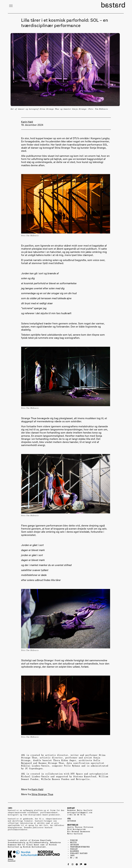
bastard (113, 6)
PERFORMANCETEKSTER (80, 847)
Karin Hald (37, 790)
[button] (11, 6)
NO (71, 858)
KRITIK (73, 842)
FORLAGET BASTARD (79, 853)
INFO (72, 856)
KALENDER (74, 851)
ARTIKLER (74, 845)
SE (77, 858)
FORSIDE (74, 840)
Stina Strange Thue (42, 795)
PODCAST (74, 849)
